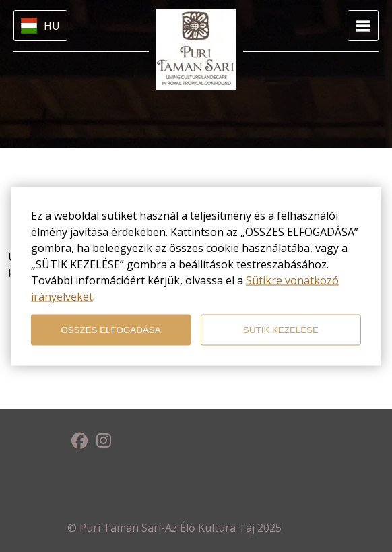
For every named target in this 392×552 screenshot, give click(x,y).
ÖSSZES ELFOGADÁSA (110, 330)
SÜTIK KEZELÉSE (281, 330)
